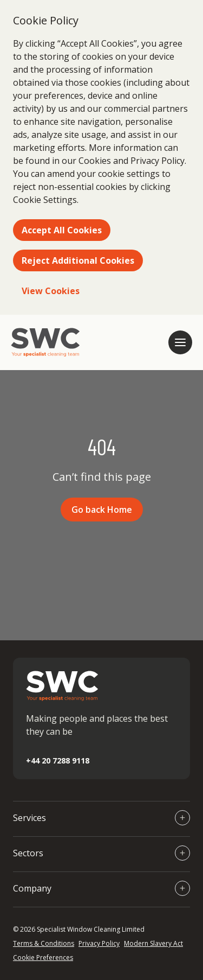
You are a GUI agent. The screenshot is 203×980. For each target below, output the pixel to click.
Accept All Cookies (62, 230)
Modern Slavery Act (153, 943)
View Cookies (51, 291)
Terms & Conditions (44, 943)
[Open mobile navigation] (180, 342)
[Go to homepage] (45, 342)
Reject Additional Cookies (78, 260)
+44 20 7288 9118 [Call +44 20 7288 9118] (58, 761)
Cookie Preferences (43, 957)
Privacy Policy (99, 943)
